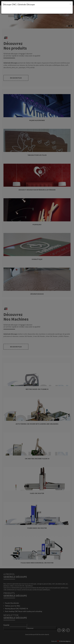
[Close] (70, 4)
